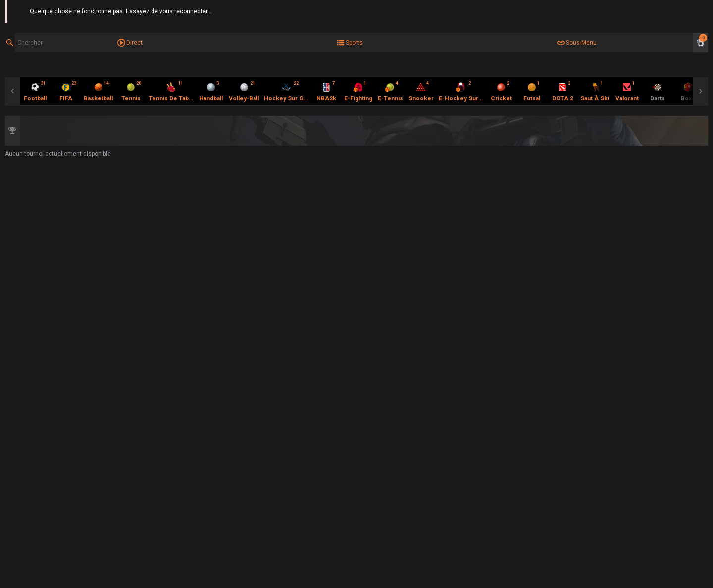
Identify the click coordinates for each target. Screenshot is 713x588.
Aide (702, 10)
